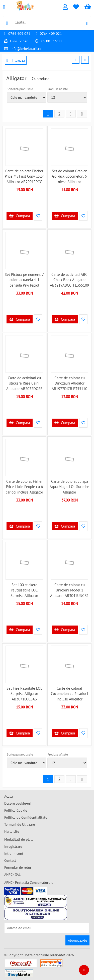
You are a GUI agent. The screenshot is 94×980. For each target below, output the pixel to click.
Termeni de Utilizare (20, 824)
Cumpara (20, 216)
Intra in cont (14, 853)
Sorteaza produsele (20, 89)
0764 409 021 (19, 34)
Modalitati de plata (19, 839)
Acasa (9, 796)
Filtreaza (16, 60)
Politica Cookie (16, 810)
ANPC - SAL (12, 875)
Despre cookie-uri (18, 803)
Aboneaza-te (77, 940)
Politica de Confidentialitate (26, 817)
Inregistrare (13, 846)
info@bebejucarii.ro (26, 49)
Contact (10, 861)
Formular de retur (18, 868)
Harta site (12, 831)
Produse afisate (58, 89)
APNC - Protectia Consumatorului (29, 883)
